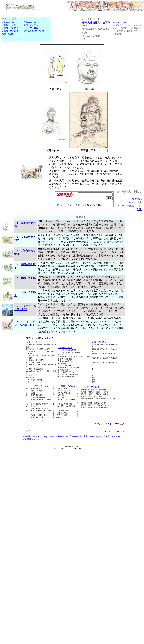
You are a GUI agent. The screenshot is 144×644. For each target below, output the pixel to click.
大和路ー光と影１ (10, 25)
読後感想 (137, 199)
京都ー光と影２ (31, 22)
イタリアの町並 (31, 28)
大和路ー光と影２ (10, 28)
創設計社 (27, 436)
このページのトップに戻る (109, 424)
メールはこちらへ (114, 431)
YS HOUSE (115, 436)
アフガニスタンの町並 (34, 31)
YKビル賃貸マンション (31, 439)
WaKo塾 (51, 436)
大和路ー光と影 (91, 436)
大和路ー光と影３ (10, 31)
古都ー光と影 (8, 22)
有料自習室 (104, 436)
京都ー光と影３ (31, 25)
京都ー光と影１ (9, 34)
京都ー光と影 (76, 436)
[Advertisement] (12, 201)
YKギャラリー (119, 22)
